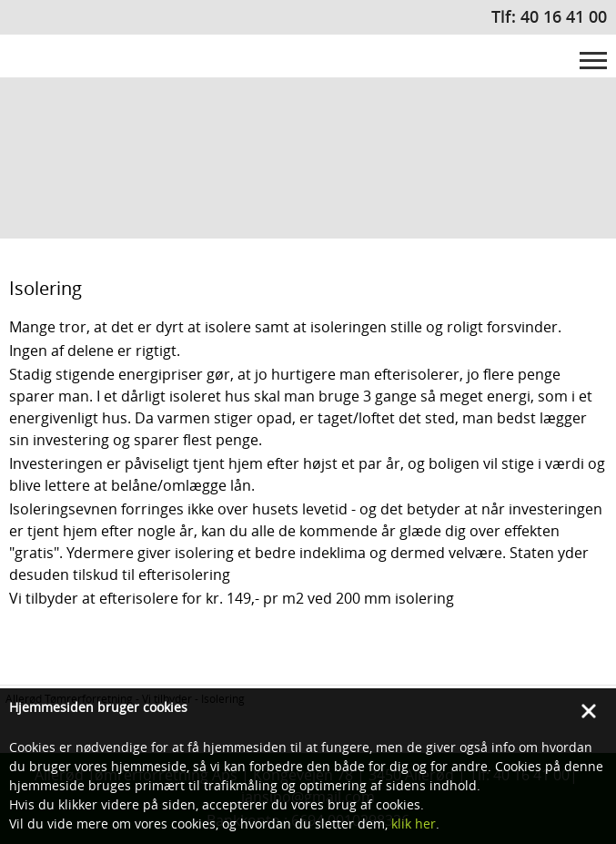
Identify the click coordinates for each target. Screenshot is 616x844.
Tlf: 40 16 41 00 (549, 16)
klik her (414, 824)
